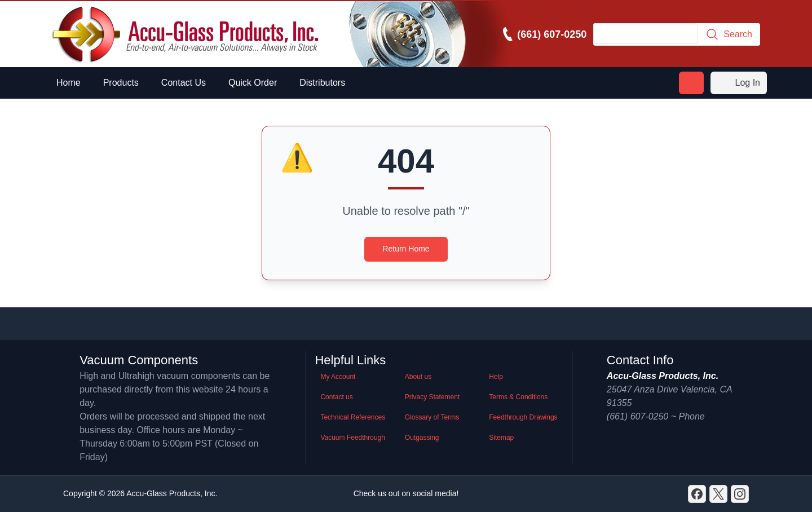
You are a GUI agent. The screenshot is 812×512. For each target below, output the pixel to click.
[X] (718, 494)
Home (69, 83)
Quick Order (253, 83)
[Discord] (697, 494)
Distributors (322, 83)
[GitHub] (740, 494)
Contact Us (184, 83)
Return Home (406, 249)
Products (121, 83)
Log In (739, 83)
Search (729, 34)
